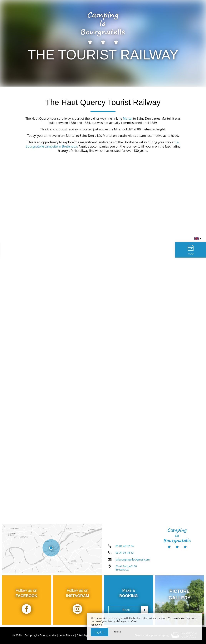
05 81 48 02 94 (125, 546)
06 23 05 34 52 (125, 553)
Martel (128, 118)
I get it (100, 632)
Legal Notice (66, 635)
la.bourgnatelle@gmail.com (133, 559)
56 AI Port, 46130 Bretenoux (126, 568)
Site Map (83, 635)
